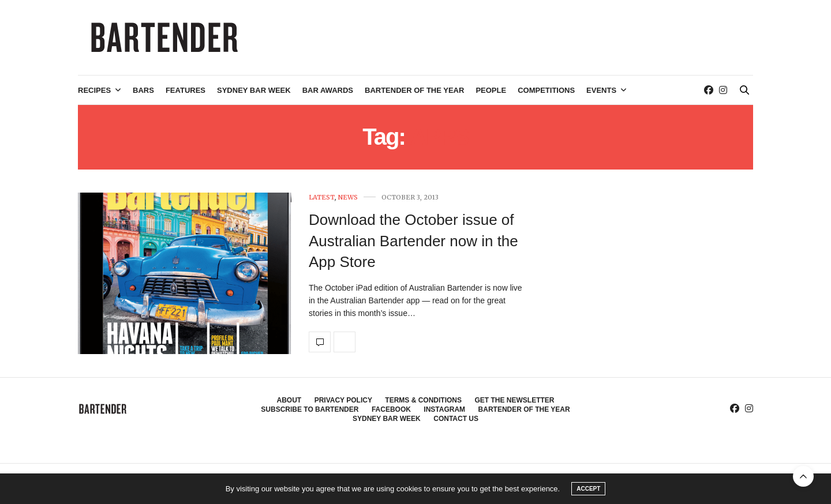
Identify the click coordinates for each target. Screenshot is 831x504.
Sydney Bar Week (254, 90)
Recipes (94, 90)
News (348, 198)
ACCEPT (588, 489)
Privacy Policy (343, 400)
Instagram (444, 409)
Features (186, 90)
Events (601, 90)
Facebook (391, 409)
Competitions (546, 90)
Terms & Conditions (423, 400)
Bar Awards (328, 90)
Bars (143, 90)
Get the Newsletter (514, 400)
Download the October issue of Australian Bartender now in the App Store (413, 241)
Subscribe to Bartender (310, 409)
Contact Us (456, 419)
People (491, 90)
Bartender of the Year (414, 90)
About (289, 400)
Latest (322, 198)
